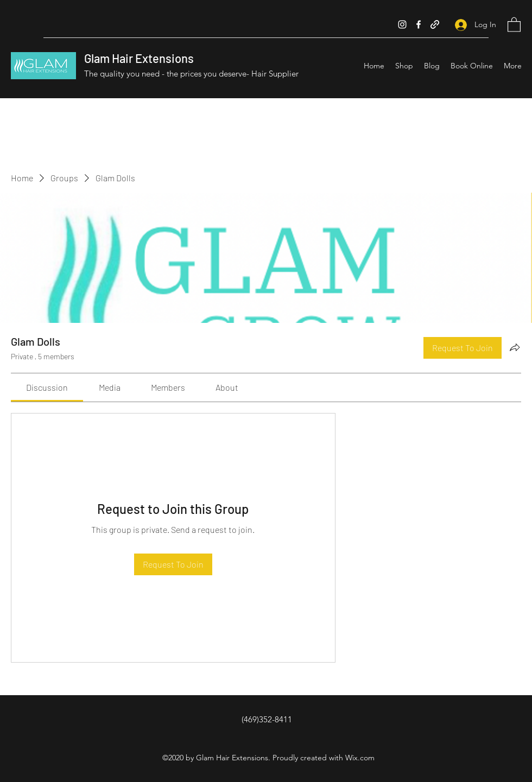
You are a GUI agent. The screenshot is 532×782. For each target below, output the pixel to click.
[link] (47, 387)
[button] (514, 24)
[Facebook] (419, 24)
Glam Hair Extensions (139, 58)
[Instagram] (402, 24)
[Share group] (515, 347)
